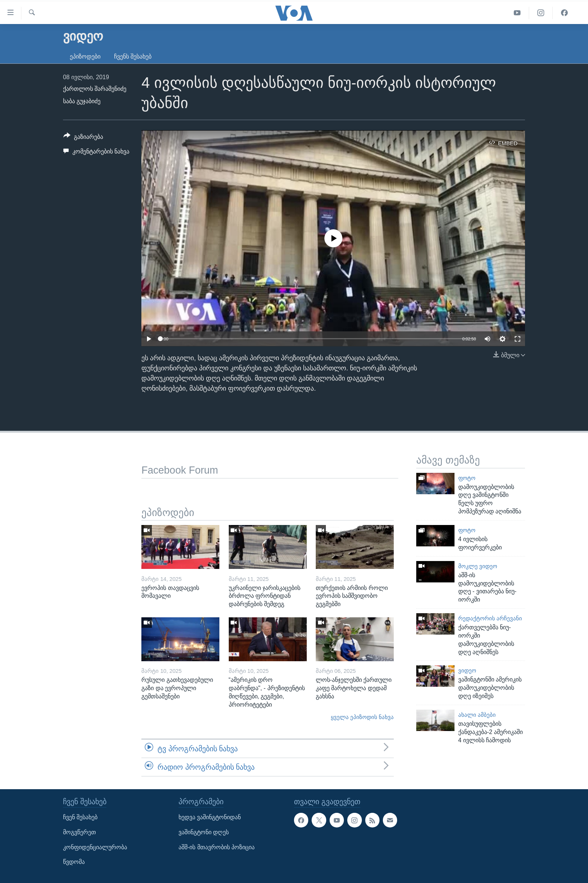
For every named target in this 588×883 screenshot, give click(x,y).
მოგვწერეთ (79, 832)
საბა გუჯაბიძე (82, 101)
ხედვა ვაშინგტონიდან (210, 818)
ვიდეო (467, 671)
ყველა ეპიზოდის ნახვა (362, 717)
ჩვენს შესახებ (133, 56)
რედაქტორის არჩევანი (490, 618)
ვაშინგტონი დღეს (204, 832)
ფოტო (467, 478)
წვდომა (74, 862)
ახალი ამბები (477, 715)
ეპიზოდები (85, 56)
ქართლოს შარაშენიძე (95, 89)
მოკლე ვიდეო (478, 566)
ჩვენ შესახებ (80, 818)
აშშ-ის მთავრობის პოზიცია (217, 847)
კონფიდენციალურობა (95, 847)
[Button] (83, 138)
